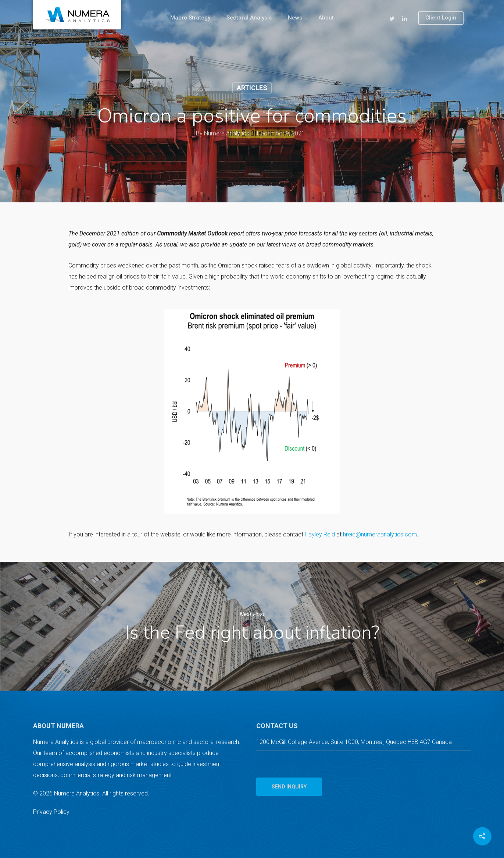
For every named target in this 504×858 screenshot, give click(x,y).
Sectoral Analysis (249, 18)
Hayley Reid (320, 534)
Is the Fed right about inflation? (252, 626)
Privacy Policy (51, 812)
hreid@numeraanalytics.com (380, 534)
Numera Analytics (227, 133)
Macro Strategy (190, 18)
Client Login (441, 18)
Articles (252, 88)
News (295, 18)
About (326, 18)
